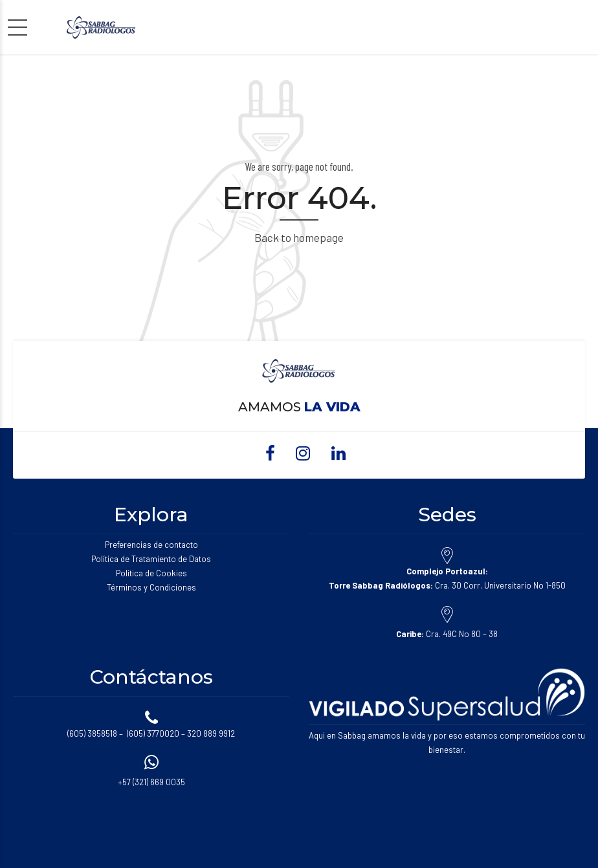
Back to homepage (299, 237)
